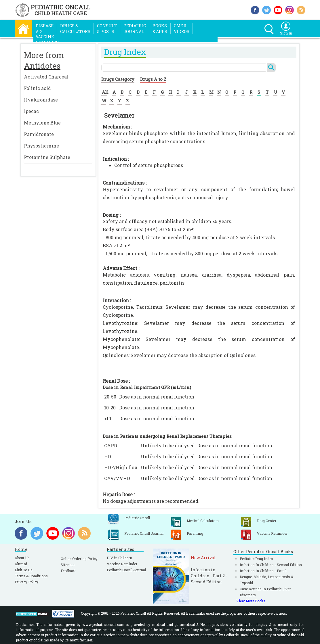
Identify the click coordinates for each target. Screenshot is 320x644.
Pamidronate (39, 134)
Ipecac (31, 111)
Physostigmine (41, 146)
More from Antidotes (44, 60)
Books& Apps (160, 29)
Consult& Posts (107, 29)
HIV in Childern (119, 558)
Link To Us (24, 570)
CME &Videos (182, 29)
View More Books (251, 601)
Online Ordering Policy (79, 559)
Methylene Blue (42, 123)
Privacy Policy (26, 582)
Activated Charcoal (46, 77)
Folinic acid (37, 88)
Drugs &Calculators (75, 29)
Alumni (21, 564)
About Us (22, 558)
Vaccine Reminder (122, 564)
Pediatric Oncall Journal (126, 570)
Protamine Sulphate (47, 157)
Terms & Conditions (31, 576)
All (105, 92)
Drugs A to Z (153, 79)
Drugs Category (118, 79)
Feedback (68, 571)
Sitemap (67, 565)
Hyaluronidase (41, 100)
